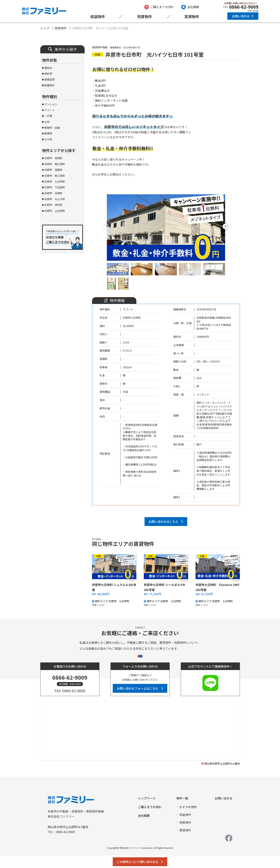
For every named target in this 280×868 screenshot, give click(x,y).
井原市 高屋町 (53, 170)
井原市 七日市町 (55, 182)
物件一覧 (182, 798)
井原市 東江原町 (55, 176)
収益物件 (98, 17)
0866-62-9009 (244, 7)
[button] (226, 226)
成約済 (48, 74)
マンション (51, 104)
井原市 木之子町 (55, 199)
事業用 (48, 133)
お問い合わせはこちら (163, 522)
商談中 (48, 68)
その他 (48, 139)
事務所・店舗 (52, 128)
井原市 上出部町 (55, 211)
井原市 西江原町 (55, 164)
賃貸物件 (192, 17)
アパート (50, 110)
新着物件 (50, 85)
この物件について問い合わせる (138, 862)
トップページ (147, 798)
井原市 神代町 (53, 205)
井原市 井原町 (53, 193)
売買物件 (145, 17)
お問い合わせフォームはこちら (138, 688)
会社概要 (193, 7)
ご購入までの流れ (162, 7)
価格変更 (50, 79)
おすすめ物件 (188, 807)
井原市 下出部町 (55, 187)
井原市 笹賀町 (53, 158)
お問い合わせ (241, 16)
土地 (47, 122)
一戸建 (48, 116)
